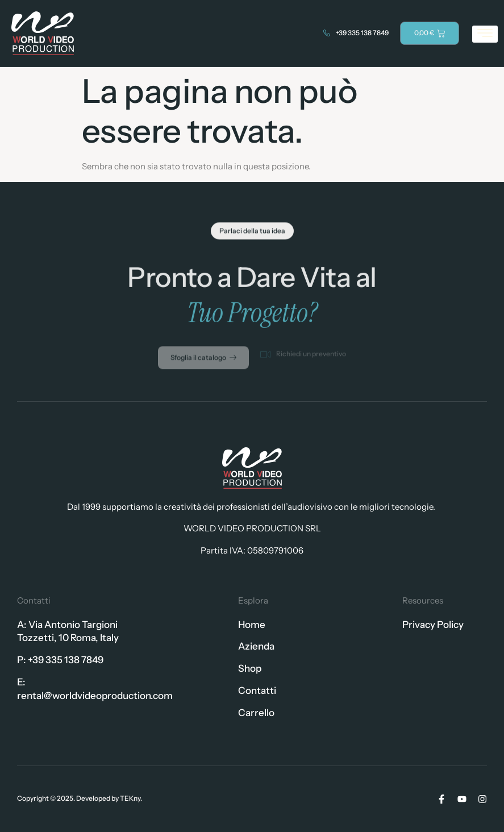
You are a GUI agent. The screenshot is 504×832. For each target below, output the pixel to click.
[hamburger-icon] (485, 34)
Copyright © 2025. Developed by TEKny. (80, 798)
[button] (252, 233)
